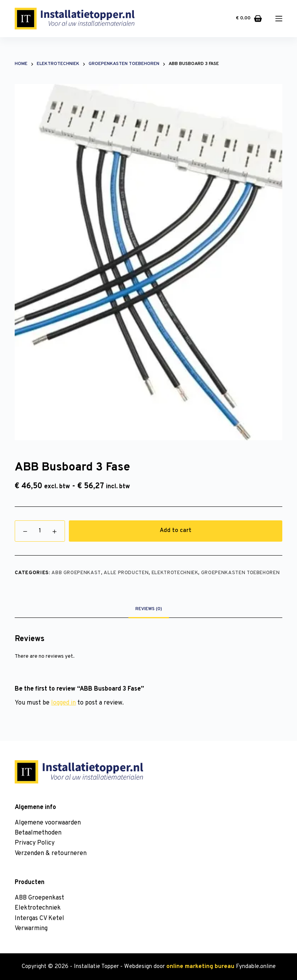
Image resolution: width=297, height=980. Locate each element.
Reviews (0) (149, 609)
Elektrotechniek (175, 573)
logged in (63, 703)
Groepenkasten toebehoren (241, 573)
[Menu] (279, 19)
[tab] (149, 609)
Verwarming (31, 929)
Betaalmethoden (38, 833)
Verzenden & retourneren (51, 853)
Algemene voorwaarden (48, 823)
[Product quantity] (40, 531)
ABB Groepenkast (76, 573)
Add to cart (176, 531)
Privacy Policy (35, 843)
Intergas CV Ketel (39, 918)
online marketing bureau (200, 967)
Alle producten (126, 573)
